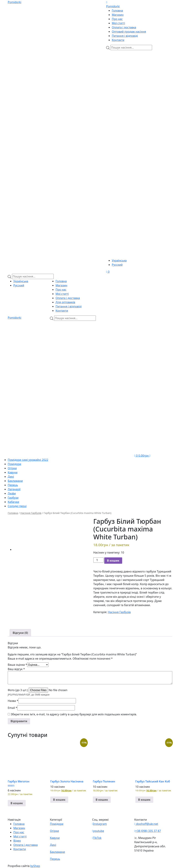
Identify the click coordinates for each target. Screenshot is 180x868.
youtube (98, 831)
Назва (13, 701)
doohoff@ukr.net (146, 824)
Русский (117, 265)
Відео (17, 841)
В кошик (113, 561)
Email (12, 708)
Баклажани (15, 481)
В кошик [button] (17, 803)
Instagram (99, 824)
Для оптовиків (65, 302)
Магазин (118, 15)
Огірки (12, 468)
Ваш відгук (16, 669)
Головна (117, 11)
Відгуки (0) (20, 633)
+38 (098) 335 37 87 (148, 831)
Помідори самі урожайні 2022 (28, 460)
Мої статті (118, 23)
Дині (11, 477)
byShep (35, 866)
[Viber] (127, 71)
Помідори (15, 464)
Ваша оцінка (17, 665)
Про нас (117, 19)
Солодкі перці (17, 506)
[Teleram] (139, 124)
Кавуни (13, 472)
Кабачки (13, 502)
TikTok (97, 838)
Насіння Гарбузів (31, 513)
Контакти (118, 40)
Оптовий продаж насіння (129, 32)
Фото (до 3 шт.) (18, 690)
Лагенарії (14, 489)
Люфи (12, 493)
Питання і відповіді (125, 36)
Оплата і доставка (124, 27)
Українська (119, 260)
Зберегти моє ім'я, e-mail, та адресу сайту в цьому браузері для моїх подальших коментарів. (74, 714)
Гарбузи (13, 498)
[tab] (20, 633)
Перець (13, 485)
